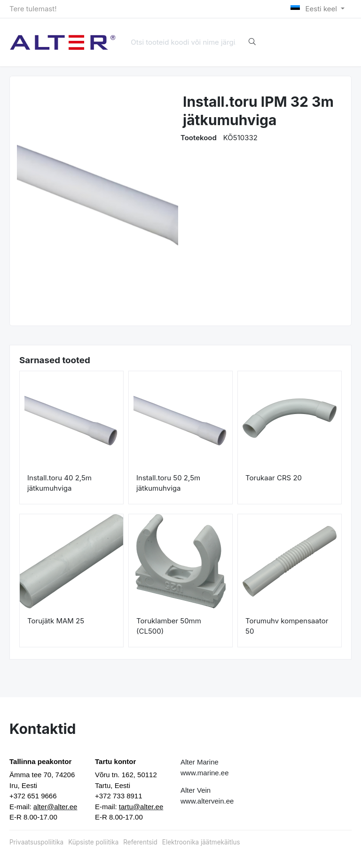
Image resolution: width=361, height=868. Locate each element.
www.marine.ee (205, 773)
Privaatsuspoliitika (36, 842)
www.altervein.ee (207, 801)
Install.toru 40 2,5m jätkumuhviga (59, 483)
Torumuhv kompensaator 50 (287, 626)
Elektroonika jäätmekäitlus (201, 842)
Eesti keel (315, 9)
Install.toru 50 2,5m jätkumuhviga (168, 483)
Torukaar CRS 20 (274, 478)
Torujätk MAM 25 (56, 621)
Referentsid (140, 842)
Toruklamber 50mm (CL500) (169, 626)
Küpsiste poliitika (93, 842)
